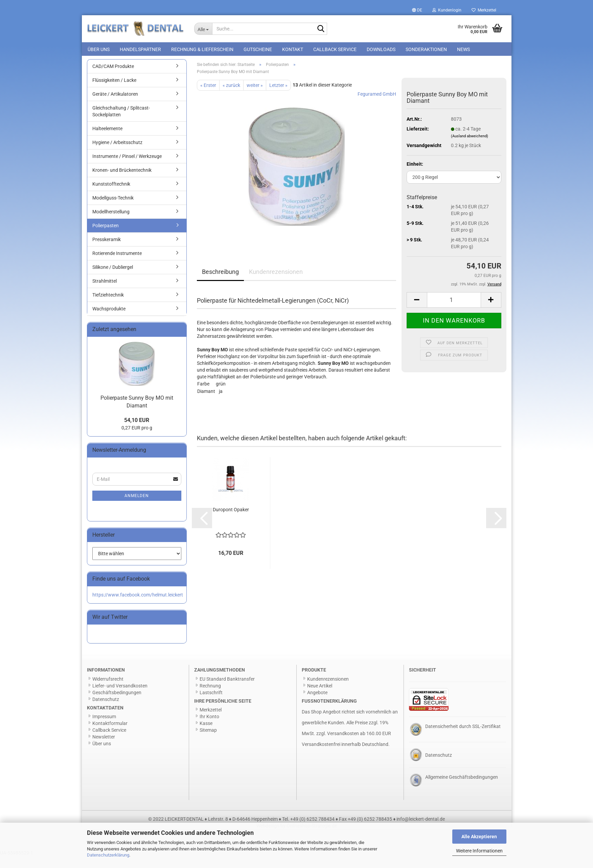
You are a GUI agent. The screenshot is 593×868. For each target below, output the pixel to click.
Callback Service (335, 49)
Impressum (104, 728)
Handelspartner (140, 49)
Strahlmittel (105, 293)
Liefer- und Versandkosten (120, 697)
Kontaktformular (110, 735)
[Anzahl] (454, 311)
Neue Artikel (320, 697)
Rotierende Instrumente (117, 265)
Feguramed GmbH (377, 105)
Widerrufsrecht (108, 690)
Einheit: (415, 176)
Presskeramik (107, 251)
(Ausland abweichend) (470, 148)
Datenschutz (106, 711)
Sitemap (208, 742)
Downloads (381, 49)
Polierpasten (106, 237)
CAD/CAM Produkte (113, 78)
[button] (417, 10)
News (463, 49)
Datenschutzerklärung (108, 855)
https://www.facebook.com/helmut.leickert (138, 607)
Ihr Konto (209, 728)
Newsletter (104, 749)
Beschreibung (220, 283)
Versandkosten (343, 745)
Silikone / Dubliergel (113, 279)
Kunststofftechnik (111, 196)
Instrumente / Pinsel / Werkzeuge (127, 168)
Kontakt (293, 49)
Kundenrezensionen (276, 283)
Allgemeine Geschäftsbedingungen (462, 789)
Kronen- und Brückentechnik (122, 182)
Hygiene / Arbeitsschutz (117, 154)
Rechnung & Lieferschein (202, 49)
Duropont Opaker (231, 521)
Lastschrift (211, 704)
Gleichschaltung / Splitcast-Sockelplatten (121, 123)
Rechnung (210, 697)
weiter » (255, 97)
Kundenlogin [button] (447, 10)
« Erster (208, 97)
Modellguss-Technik (113, 210)
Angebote (317, 704)
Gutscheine (258, 49)
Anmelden (137, 507)
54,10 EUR (137, 432)
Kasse (206, 735)
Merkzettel (484, 10)
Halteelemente (107, 140)
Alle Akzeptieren (479, 837)
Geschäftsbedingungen (117, 704)
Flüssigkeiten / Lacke (114, 92)
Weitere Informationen (479, 851)
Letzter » (278, 97)
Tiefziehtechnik (108, 307)
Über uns (99, 49)
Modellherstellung (111, 224)
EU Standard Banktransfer (227, 690)
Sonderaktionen (426, 49)
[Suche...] (203, 29)
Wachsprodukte (109, 321)
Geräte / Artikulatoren (115, 106)
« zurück (231, 97)
